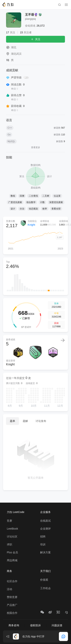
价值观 (44, 580)
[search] (59, 5)
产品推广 (12, 605)
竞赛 (9, 521)
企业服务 (45, 512)
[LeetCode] (8, 5)
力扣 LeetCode (16, 512)
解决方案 (45, 552)
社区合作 (12, 581)
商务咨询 (14, 625)
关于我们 (45, 571)
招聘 (43, 537)
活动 (9, 589)
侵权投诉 (35, 625)
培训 (43, 544)
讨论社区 (12, 537)
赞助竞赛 (12, 597)
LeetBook (12, 529)
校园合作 (12, 613)
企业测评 (45, 529)
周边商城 (12, 560)
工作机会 (45, 588)
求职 (9, 544)
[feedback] (63, 636)
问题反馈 (57, 625)
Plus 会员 (12, 552)
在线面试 (45, 521)
